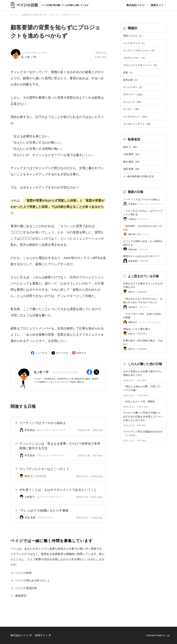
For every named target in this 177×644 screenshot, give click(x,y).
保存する (81, 353)
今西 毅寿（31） (132, 154)
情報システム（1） (133, 36)
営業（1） (129, 73)
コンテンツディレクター (34, 53)
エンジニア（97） (133, 102)
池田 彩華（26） (132, 169)
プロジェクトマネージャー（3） (141, 65)
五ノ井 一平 (29, 57)
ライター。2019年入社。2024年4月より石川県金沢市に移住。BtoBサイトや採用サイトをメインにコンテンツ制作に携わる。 (66, 380)
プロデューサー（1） (135, 58)
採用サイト (157, 5)
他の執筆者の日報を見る (138, 176)
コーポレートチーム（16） (138, 124)
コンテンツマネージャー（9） (139, 50)
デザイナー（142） (134, 94)
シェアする (41, 353)
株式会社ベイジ (135, 5)
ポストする (62, 353)
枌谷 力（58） (131, 147)
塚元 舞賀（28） (132, 162)
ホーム (14, 15)
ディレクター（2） (133, 87)
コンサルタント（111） (136, 117)
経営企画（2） (131, 80)
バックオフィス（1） (135, 43)
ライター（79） (132, 109)
